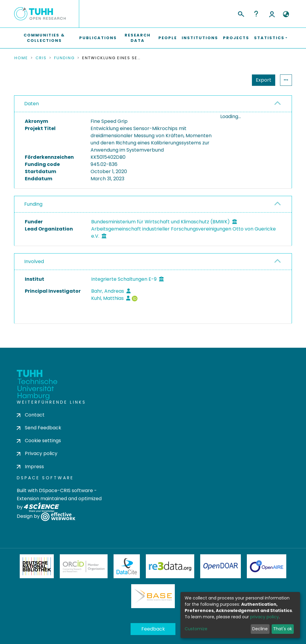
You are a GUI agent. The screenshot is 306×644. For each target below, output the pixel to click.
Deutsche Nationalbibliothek (37, 566)
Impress (30, 467)
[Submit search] (241, 13)
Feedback (153, 629)
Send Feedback (39, 428)
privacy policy (264, 617)
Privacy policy (37, 453)
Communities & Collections (44, 38)
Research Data (138, 38)
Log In (272, 14)
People (168, 38)
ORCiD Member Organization (84, 566)
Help (256, 14)
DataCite (127, 566)
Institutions (200, 38)
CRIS (41, 58)
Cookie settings (39, 441)
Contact (31, 415)
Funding (64, 58)
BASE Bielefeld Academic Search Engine (153, 596)
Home (21, 58)
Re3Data (170, 566)
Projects (236, 38)
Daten (32, 104)
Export (264, 80)
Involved (34, 261)
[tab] (153, 104)
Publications (98, 38)
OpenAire (267, 566)
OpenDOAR (221, 566)
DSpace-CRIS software (66, 490)
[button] (286, 14)
